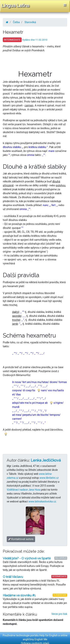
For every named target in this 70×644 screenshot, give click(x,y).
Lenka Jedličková (46, 460)
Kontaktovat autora (21, 539)
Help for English (48, 635)
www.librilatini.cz (49, 478)
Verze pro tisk (59, 614)
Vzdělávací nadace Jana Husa (24, 490)
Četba (16, 22)
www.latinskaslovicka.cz (42, 501)
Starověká (30, 22)
